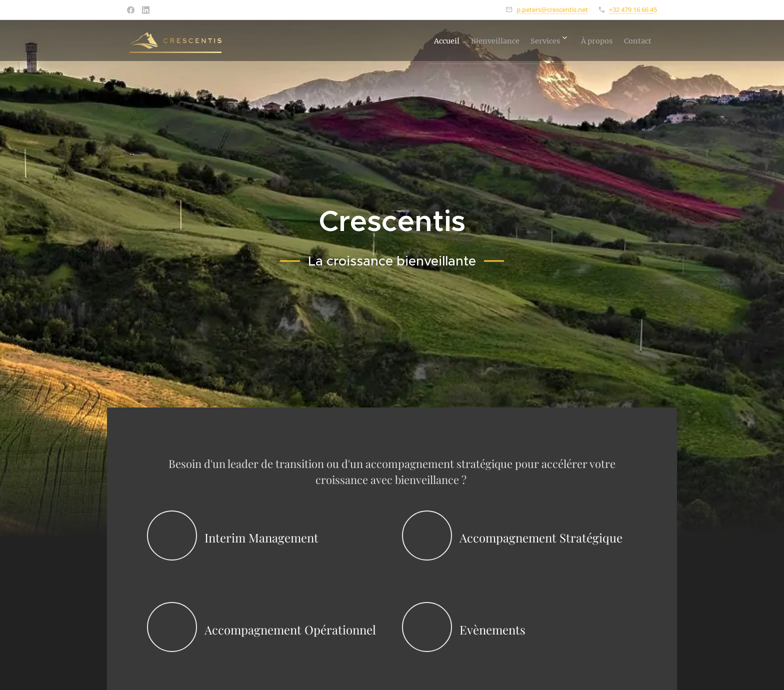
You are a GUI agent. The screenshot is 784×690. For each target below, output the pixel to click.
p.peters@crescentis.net (552, 9)
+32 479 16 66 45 (633, 9)
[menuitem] (403, 40)
